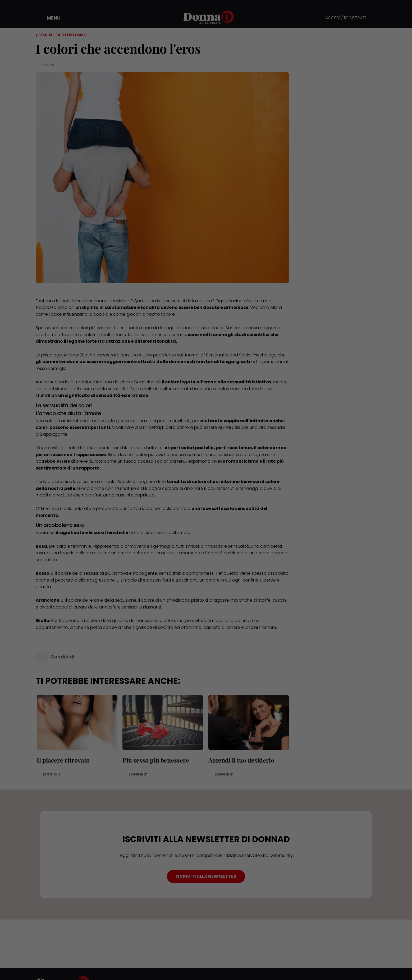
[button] (50, 18)
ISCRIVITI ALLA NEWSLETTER (206, 876)
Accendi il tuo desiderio (240, 760)
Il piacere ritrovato (62, 760)
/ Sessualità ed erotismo (61, 35)
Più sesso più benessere (155, 760)
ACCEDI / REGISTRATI (345, 18)
